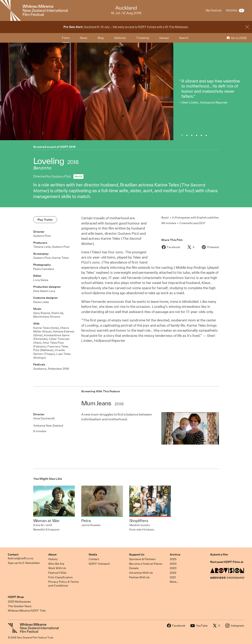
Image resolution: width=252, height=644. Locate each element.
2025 (173, 559)
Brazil (165, 217)
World (78, 177)
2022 (173, 573)
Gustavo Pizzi (61, 176)
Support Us (137, 554)
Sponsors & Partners (142, 559)
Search (184, 38)
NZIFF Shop (16, 597)
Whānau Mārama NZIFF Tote (27, 611)
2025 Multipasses (19, 602)
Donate (134, 568)
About (52, 554)
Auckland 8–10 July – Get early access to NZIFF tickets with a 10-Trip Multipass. (126, 27)
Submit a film (219, 554)
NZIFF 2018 (68, 147)
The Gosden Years (20, 606)
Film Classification (60, 577)
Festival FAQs (57, 573)
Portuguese (182, 217)
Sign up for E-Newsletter (24, 563)
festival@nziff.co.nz (21, 558)
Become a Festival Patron (146, 564)
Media (93, 554)
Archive (175, 554)
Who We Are (56, 564)
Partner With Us (139, 577)
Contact (13, 554)
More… (174, 582)
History (53, 559)
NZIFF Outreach (99, 564)
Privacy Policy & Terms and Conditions (63, 584)
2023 (173, 568)
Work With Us (57, 568)
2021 (173, 577)
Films (66, 38)
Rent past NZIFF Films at (227, 562)
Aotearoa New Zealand (48, 426)
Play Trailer (45, 220)
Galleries (120, 38)
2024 (173, 564)
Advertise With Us (141, 573)
